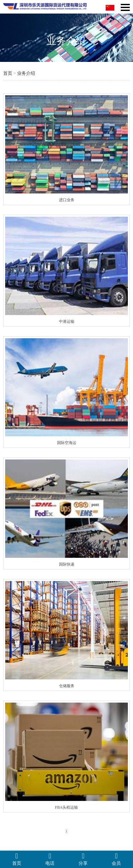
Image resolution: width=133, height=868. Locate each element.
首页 (8, 73)
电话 (50, 859)
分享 (83, 859)
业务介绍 (26, 73)
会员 (116, 859)
